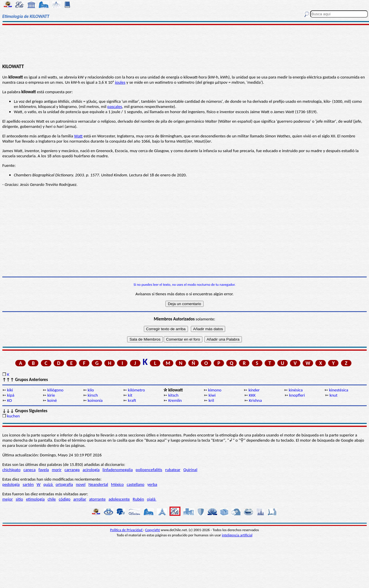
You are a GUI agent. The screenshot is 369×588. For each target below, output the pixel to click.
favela (44, 470)
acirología (91, 470)
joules (120, 82)
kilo (91, 390)
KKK (252, 395)
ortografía (64, 484)
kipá (11, 395)
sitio (19, 499)
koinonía (95, 400)
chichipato (11, 470)
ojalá (152, 499)
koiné (52, 400)
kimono (215, 390)
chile (52, 499)
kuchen (13, 416)
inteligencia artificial (237, 535)
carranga (72, 470)
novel (81, 484)
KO (9, 400)
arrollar (80, 499)
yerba (152, 484)
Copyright (153, 530)
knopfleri (297, 395)
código (65, 499)
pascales (115, 107)
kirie (51, 395)
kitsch (173, 395)
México (117, 484)
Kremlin (175, 400)
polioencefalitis (149, 470)
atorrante (97, 499)
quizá (49, 484)
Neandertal (98, 484)
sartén (28, 484)
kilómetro (137, 390)
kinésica (296, 390)
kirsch (93, 395)
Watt (78, 136)
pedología (11, 484)
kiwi (212, 395)
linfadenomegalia (118, 470)
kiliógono (55, 390)
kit (130, 395)
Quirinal (190, 470)
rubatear (173, 470)
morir (57, 470)
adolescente (119, 499)
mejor (7, 499)
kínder (254, 390)
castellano (135, 484)
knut (334, 395)
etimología (35, 499)
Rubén (138, 499)
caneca (29, 470)
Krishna (255, 400)
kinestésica (339, 390)
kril (211, 400)
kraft (132, 400)
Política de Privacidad (127, 530)
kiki (10, 390)
